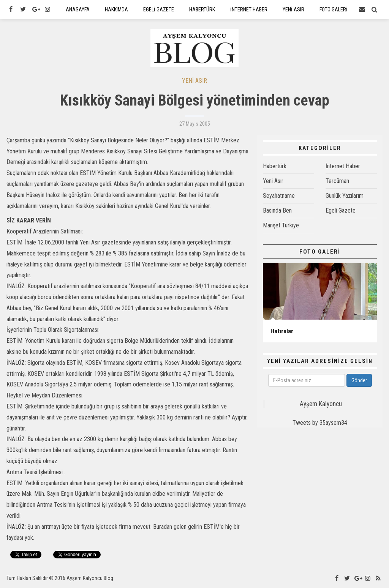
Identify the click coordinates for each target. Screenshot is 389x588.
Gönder (359, 380)
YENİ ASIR (194, 81)
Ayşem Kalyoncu (321, 404)
